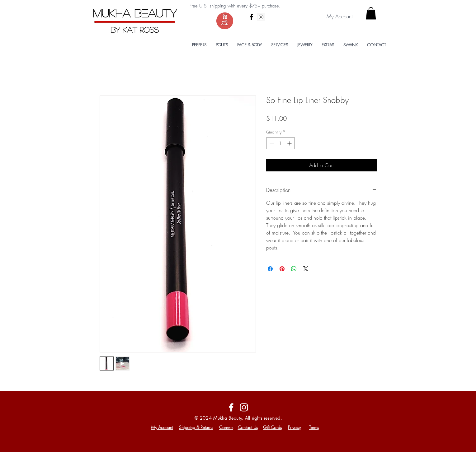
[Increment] (290, 143)
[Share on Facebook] (270, 269)
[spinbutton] (280, 143)
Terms (314, 427)
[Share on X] (306, 269)
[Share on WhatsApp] (294, 269)
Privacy (294, 427)
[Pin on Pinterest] (282, 269)
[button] (371, 13)
